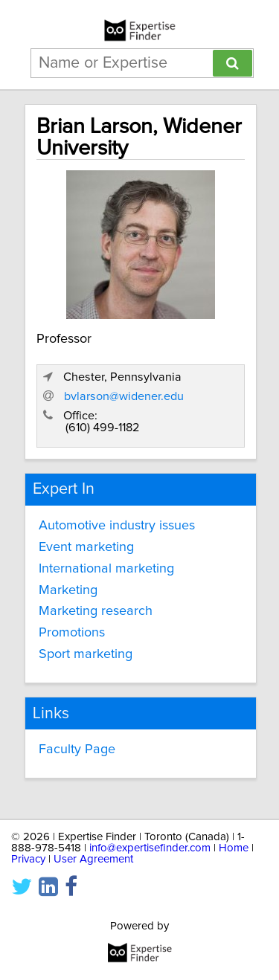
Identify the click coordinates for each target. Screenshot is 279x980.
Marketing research (96, 611)
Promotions (72, 633)
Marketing (68, 590)
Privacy (28, 859)
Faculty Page (77, 749)
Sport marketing (86, 654)
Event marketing (86, 547)
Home (234, 848)
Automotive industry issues (117, 526)
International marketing (106, 569)
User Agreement (93, 859)
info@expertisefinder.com (150, 848)
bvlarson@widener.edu (124, 396)
